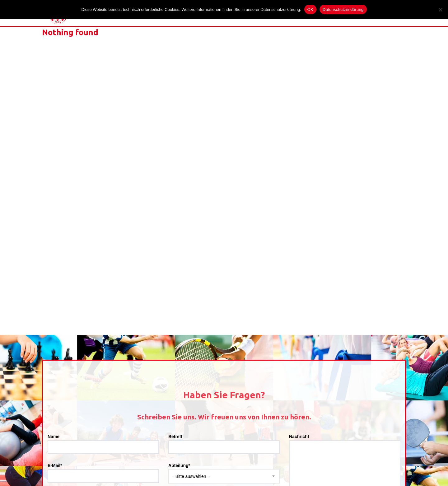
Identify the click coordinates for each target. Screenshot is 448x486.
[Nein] (440, 10)
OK (310, 9)
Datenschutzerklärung (343, 9)
